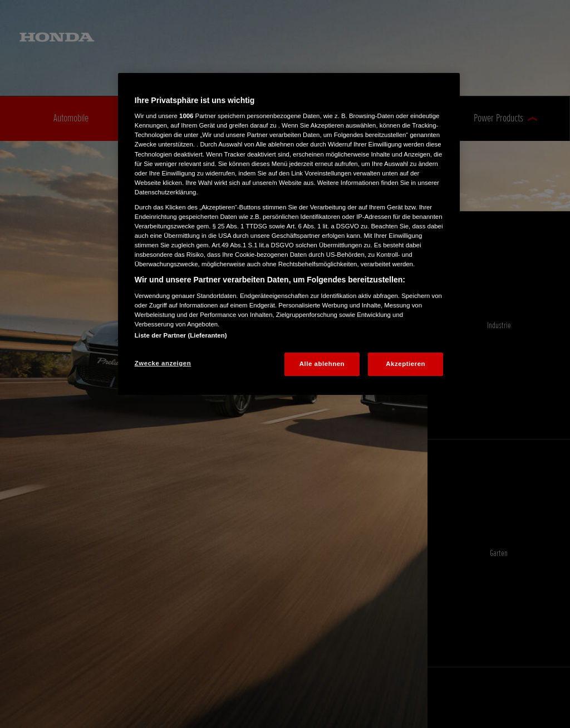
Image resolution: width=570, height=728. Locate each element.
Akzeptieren (406, 364)
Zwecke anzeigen (163, 363)
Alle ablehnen (322, 364)
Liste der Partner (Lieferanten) (181, 335)
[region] (289, 234)
